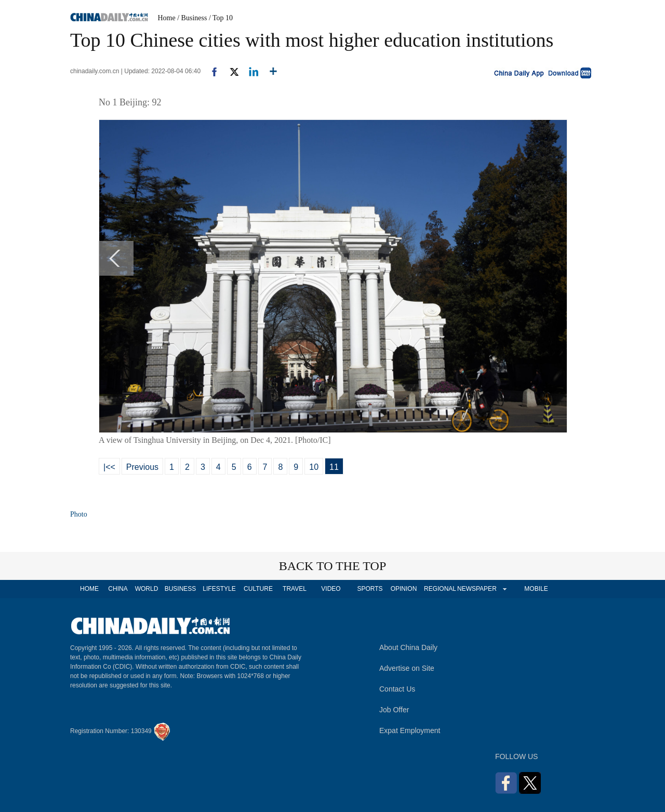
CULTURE (258, 589)
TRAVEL (295, 589)
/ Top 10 (221, 18)
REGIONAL (440, 589)
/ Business (192, 18)
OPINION (404, 589)
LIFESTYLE (219, 589)
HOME (89, 589)
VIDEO (331, 589)
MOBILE (536, 589)
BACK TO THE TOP (333, 566)
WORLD (147, 589)
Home (167, 18)
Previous (142, 467)
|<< (109, 467)
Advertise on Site (407, 668)
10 (314, 467)
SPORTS (370, 589)
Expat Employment (410, 730)
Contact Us (397, 689)
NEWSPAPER (476, 589)
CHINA (118, 589)
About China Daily (408, 647)
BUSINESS (181, 589)
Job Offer (394, 710)
